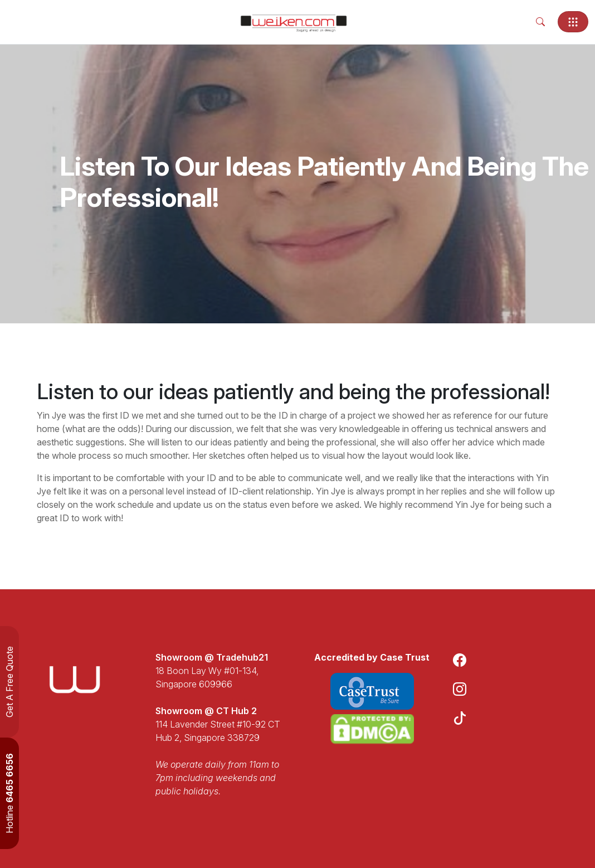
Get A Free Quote (9, 682)
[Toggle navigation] (573, 22)
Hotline (9, 793)
